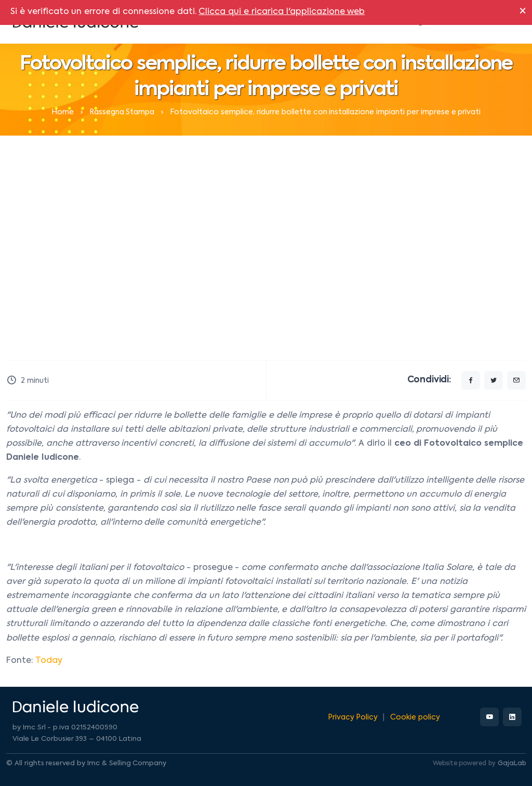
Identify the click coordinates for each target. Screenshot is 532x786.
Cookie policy (415, 717)
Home (63, 112)
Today (49, 661)
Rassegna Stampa (122, 112)
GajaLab (512, 764)
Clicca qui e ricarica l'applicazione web (282, 12)
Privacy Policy (353, 717)
